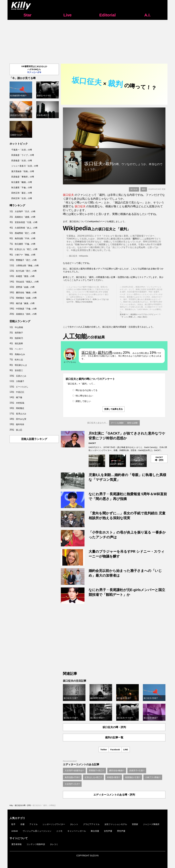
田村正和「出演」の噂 (22, 198)
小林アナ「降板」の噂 (25, 255)
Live (68, 15)
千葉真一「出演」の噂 (22, 150)
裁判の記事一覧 (114, 737)
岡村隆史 (20, 408)
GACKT (92, 443)
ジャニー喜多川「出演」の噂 (25, 166)
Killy (11, 805)
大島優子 (20, 381)
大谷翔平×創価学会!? (74, 770)
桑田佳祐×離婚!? (117, 770)
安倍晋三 (19, 370)
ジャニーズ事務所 (151, 824)
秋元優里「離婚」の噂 (22, 182)
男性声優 (121, 831)
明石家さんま (21, 365)
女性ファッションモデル (116, 824)
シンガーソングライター (54, 824)
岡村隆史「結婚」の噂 (26, 298)
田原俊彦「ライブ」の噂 (23, 155)
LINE (126, 750)
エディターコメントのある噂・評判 (114, 795)
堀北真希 (19, 343)
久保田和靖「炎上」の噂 (26, 228)
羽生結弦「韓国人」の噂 (27, 282)
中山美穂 (19, 327)
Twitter (104, 750)
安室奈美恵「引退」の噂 (26, 222)
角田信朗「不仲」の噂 (25, 238)
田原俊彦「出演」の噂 (22, 161)
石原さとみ (21, 376)
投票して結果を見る (114, 409)
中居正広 (20, 392)
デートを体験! (117, 423)
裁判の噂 (105, 353)
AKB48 (15, 831)
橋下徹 (19, 397)
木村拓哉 (20, 403)
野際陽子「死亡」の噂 (26, 260)
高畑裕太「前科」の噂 (26, 314)
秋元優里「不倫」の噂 (22, 187)
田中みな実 (21, 419)
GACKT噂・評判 (159, 459)
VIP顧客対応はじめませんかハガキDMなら (34, 69)
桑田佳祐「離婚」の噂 (26, 293)
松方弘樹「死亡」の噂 (26, 271)
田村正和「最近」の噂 (22, 193)
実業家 (135, 824)
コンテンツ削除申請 (36, 844)
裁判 (144, 189)
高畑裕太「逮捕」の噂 (25, 217)
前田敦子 (19, 333)
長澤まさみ (21, 414)
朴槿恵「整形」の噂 (25, 276)
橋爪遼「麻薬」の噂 (25, 303)
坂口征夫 (134, 189)
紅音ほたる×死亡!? (93, 777)
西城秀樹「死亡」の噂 (25, 233)
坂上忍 (19, 430)
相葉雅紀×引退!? (133, 777)
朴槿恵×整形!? (114, 777)
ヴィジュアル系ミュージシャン (37, 831)
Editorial (107, 15)
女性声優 (108, 831)
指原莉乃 (19, 338)
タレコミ (54, 844)
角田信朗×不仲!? (72, 777)
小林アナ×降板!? (153, 777)
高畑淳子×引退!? (137, 770)
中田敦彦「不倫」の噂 (26, 309)
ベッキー (19, 349)
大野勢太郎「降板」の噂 (27, 266)
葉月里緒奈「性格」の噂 (23, 171)
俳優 (22, 824)
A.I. (147, 15)
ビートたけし (22, 387)
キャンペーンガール (77, 831)
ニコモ (59, 831)
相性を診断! (133, 423)
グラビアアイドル (91, 824)
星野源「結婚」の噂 (25, 287)
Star (27, 15)
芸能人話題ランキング (34, 439)
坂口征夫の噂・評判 (114, 727)
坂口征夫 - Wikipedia (78, 256)
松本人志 (19, 360)
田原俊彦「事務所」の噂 (23, 177)
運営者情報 (16, 844)
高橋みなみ (20, 354)
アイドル (33, 824)
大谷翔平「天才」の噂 (25, 211)
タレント (74, 824)
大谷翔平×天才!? (72, 784)
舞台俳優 (95, 831)
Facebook (115, 750)
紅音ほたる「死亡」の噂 (26, 249)
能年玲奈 (20, 424)
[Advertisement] (87, 40)
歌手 (13, 824)
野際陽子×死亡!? (96, 770)
